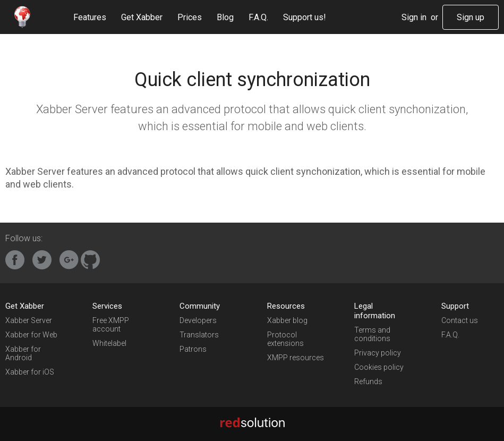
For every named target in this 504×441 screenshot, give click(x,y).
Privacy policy (378, 353)
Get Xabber (142, 17)
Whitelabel (109, 343)
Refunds (368, 381)
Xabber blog (287, 320)
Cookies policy (379, 367)
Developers (198, 320)
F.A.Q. (258, 17)
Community (200, 306)
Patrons (193, 349)
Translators (199, 335)
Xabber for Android (23, 353)
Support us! (305, 17)
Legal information (375, 311)
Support (455, 306)
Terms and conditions (372, 334)
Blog (225, 17)
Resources (286, 306)
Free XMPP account (111, 325)
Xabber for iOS (30, 372)
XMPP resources (296, 358)
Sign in (414, 17)
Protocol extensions (285, 339)
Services (107, 306)
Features (90, 17)
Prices (190, 17)
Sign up (471, 17)
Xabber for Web (31, 335)
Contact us (460, 320)
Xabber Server (29, 320)
